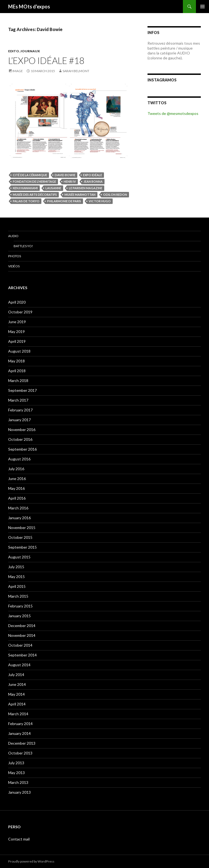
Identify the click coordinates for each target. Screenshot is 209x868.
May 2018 (16, 361)
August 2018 (19, 351)
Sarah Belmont (76, 71)
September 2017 (22, 390)
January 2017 (19, 420)
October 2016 (20, 439)
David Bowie (65, 175)
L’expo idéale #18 (46, 60)
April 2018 (17, 371)
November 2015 (22, 528)
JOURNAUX (30, 51)
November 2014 (22, 635)
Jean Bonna (93, 181)
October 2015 (20, 537)
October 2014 (20, 645)
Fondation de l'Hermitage (34, 181)
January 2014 (19, 733)
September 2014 (22, 655)
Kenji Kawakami (25, 188)
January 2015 (19, 616)
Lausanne (53, 188)
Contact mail (19, 839)
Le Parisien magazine (86, 188)
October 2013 (20, 753)
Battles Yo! (23, 246)
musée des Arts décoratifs (35, 195)
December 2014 (22, 626)
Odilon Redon (115, 195)
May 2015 (16, 577)
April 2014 (17, 704)
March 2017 (18, 400)
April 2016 (17, 498)
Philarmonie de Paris (64, 201)
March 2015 (18, 596)
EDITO (14, 51)
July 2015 (16, 567)
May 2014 (16, 694)
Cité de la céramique (30, 175)
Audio (13, 236)
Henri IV (70, 181)
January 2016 (19, 518)
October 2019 (20, 312)
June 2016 (17, 479)
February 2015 (20, 606)
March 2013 (18, 782)
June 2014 (17, 684)
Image (18, 71)
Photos (15, 256)
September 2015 (22, 547)
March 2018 (18, 380)
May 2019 (16, 331)
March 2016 (18, 508)
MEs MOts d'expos (29, 7)
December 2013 (22, 743)
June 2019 (17, 322)
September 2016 (22, 449)
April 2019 (17, 341)
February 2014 (20, 724)
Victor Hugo (100, 201)
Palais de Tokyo (26, 201)
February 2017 (20, 410)
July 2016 (16, 469)
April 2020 (17, 302)
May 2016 (16, 488)
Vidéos (14, 266)
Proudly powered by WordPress (31, 861)
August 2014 (19, 665)
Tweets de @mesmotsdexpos (173, 113)
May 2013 (16, 773)
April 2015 (17, 586)
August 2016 (19, 459)
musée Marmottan (80, 195)
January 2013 (19, 792)
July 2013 (16, 763)
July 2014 (16, 675)
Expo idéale (93, 175)
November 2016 (22, 430)
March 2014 (18, 714)
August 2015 (19, 557)
